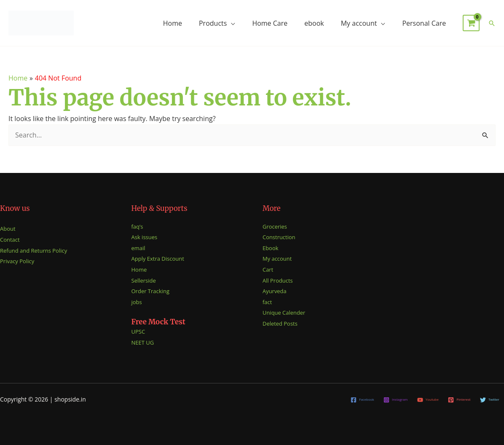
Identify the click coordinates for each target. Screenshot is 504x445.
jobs (137, 302)
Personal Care (424, 23)
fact (267, 302)
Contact (10, 240)
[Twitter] (490, 400)
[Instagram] (395, 400)
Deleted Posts (280, 324)
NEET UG (143, 343)
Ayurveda (275, 291)
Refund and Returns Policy (34, 251)
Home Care (270, 23)
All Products (278, 280)
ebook (314, 23)
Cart (268, 270)
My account (359, 23)
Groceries (275, 227)
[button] (492, 23)
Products (213, 23)
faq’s (137, 227)
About (8, 229)
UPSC (138, 332)
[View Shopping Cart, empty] (471, 23)
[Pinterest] (459, 400)
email (138, 248)
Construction (279, 237)
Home (173, 23)
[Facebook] (362, 400)
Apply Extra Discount (158, 259)
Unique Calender (284, 313)
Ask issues (145, 237)
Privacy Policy (17, 261)
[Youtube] (428, 400)
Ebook (271, 248)
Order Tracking (150, 291)
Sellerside (144, 280)
